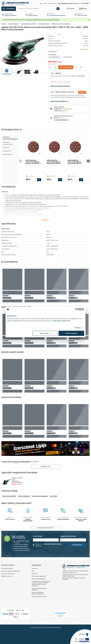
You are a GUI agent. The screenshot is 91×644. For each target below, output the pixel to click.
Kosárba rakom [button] (39, 180)
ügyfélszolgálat (33, 15)
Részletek (78, 328)
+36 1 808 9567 (85, 4)
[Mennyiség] (53, 67)
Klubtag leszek (77, 545)
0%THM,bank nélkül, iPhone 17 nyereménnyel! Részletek (42, 20)
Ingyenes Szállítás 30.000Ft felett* (11, 571)
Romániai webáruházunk (39, 597)
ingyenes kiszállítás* (11, 15)
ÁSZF (33, 571)
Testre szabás (45, 333)
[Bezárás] (89, 20)
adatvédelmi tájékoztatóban (53, 544)
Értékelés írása (45, 467)
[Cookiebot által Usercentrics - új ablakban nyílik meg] (76, 309)
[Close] (54, 2)
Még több (45, 220)
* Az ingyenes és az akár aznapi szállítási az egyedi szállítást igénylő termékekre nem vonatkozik (41, 584)
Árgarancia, (80, 14)
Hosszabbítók (7, 151)
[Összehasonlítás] (81, 67)
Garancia (34, 574)
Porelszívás (6, 148)
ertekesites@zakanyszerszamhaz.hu (69, 4)
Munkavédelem (8, 154)
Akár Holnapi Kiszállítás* (39, 579)
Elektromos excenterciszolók (9, 496)
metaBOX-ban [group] (67, 57)
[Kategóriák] (9, 9)
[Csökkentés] (50, 67)
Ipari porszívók (53, 496)
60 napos (52, 14)
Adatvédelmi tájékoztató (39, 576)
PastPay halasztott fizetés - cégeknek (39, 589)
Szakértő (31, 14)
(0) (59, 34)
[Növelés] (55, 67)
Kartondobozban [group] (54, 57)
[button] (14, 72)
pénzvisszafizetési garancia (57, 15)
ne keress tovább (82, 15)
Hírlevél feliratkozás (7, 569)
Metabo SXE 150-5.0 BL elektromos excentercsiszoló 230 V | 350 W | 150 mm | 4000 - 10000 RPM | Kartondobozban (17, 484)
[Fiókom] (70, 9)
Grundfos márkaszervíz (8, 574)
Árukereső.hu (60, 616)
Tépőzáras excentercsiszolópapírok (10, 138)
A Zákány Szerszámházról (45, 528)
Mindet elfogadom (71, 333)
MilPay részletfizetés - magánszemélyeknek (38, 593)
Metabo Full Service (7, 576)
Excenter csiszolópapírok (24, 496)
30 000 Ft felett (9, 14)
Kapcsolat (35, 569)
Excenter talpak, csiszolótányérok (40, 496)
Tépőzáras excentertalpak (7, 143)
